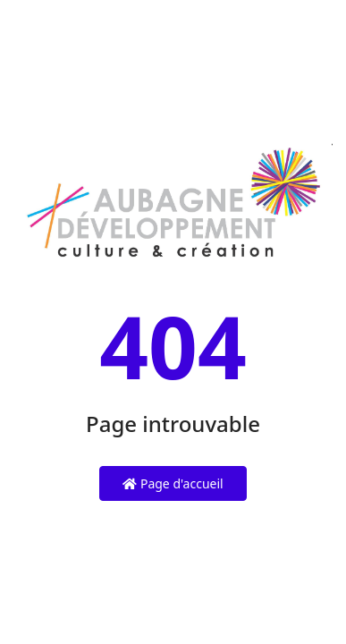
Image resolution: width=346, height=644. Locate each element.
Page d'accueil (173, 483)
